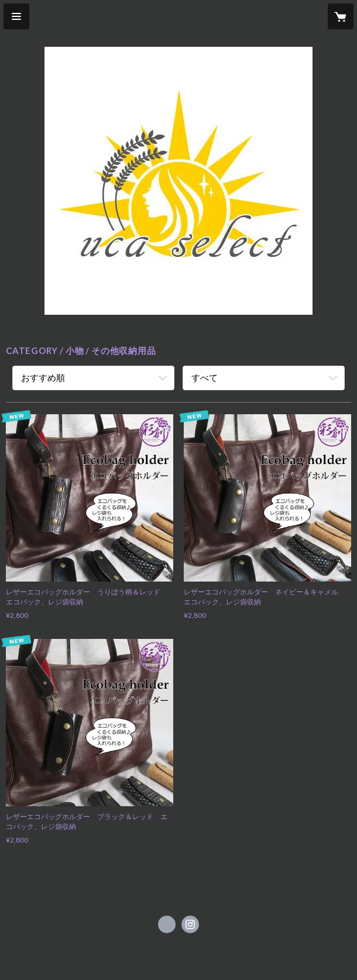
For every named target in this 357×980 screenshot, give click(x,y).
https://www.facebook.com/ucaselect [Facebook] (167, 924)
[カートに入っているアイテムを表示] (341, 16)
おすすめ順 (43, 377)
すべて (205, 377)
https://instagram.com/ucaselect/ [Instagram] (190, 924)
